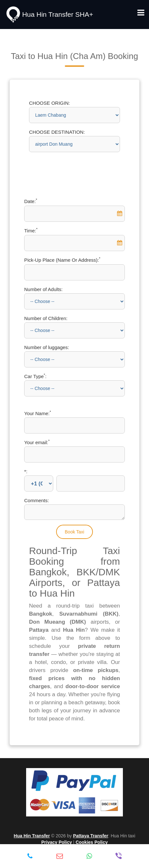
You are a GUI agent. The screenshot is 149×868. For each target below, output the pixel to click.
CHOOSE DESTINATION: (57, 132)
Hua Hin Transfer (32, 836)
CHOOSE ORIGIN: (50, 103)
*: (26, 471)
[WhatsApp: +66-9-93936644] (89, 856)
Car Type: (35, 376)
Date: (31, 201)
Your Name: (38, 413)
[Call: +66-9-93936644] (30, 856)
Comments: (37, 500)
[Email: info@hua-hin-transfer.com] (60, 856)
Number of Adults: (43, 289)
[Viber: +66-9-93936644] (119, 856)
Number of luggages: (47, 347)
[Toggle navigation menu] (141, 13)
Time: (31, 231)
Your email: (37, 442)
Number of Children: (46, 318)
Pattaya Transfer (90, 836)
